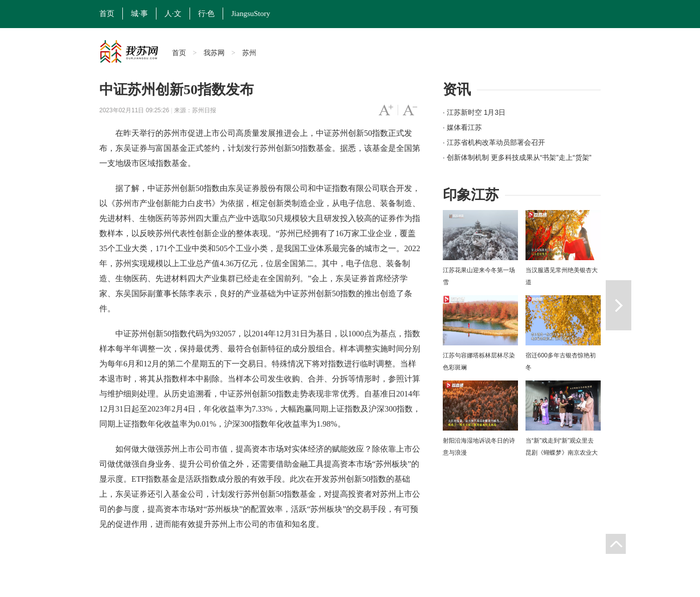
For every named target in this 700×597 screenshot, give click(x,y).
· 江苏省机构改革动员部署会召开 (494, 142)
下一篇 (619, 305)
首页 (107, 14)
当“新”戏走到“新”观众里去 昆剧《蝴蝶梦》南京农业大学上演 (562, 453)
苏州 (249, 53)
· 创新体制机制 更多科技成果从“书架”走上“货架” (517, 157)
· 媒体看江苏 (462, 127)
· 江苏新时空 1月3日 (474, 112)
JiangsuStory (251, 14)
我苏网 (214, 53)
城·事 (139, 14)
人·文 (173, 14)
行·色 (207, 14)
